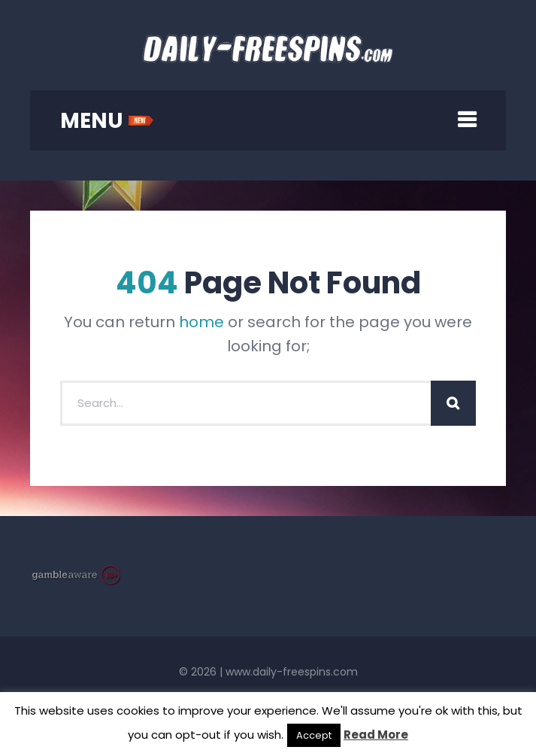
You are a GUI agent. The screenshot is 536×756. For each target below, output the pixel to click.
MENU (107, 121)
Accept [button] (314, 735)
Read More (376, 735)
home (201, 322)
